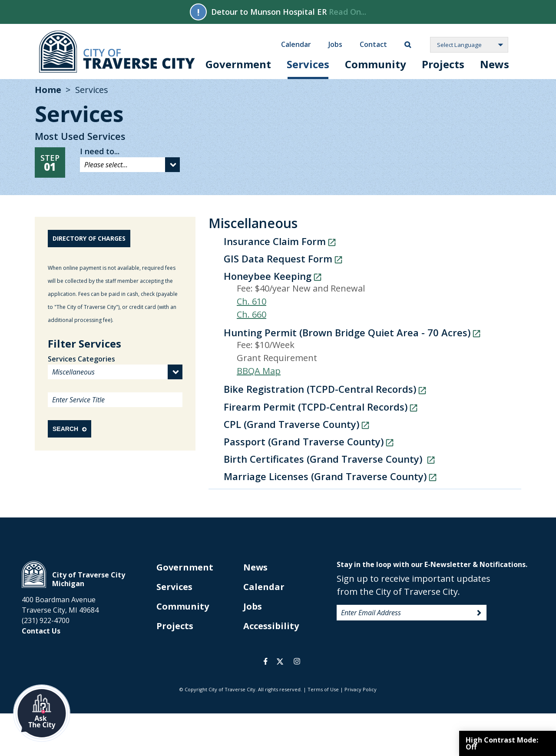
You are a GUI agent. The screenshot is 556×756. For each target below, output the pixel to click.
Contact (373, 44)
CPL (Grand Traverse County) (291, 424)
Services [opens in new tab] (174, 587)
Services (308, 64)
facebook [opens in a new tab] (266, 661)
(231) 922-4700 (46, 620)
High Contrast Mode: (502, 743)
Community (376, 64)
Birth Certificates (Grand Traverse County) (324, 459)
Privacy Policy (361, 689)
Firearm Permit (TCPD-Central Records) (316, 407)
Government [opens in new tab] (185, 567)
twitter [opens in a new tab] (280, 661)
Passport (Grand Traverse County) (304, 441)
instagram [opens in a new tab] (297, 661)
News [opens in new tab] (255, 567)
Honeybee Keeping (268, 276)
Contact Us (41, 631)
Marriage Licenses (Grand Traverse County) (325, 476)
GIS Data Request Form (278, 259)
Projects (443, 64)
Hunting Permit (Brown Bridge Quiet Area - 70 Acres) (347, 332)
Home (48, 90)
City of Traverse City (117, 51)
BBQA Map (259, 371)
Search (69, 429)
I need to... (100, 151)
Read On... (347, 12)
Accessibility (271, 626)
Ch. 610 (252, 301)
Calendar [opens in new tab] (264, 587)
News (495, 64)
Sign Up (479, 613)
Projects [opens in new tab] (175, 626)
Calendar (296, 44)
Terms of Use (323, 689)
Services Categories (81, 359)
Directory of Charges (89, 238)
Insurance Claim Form (275, 241)
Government (238, 64)
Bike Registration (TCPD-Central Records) (320, 389)
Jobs (335, 44)
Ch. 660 (252, 314)
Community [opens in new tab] (183, 606)
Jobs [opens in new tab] (253, 606)
